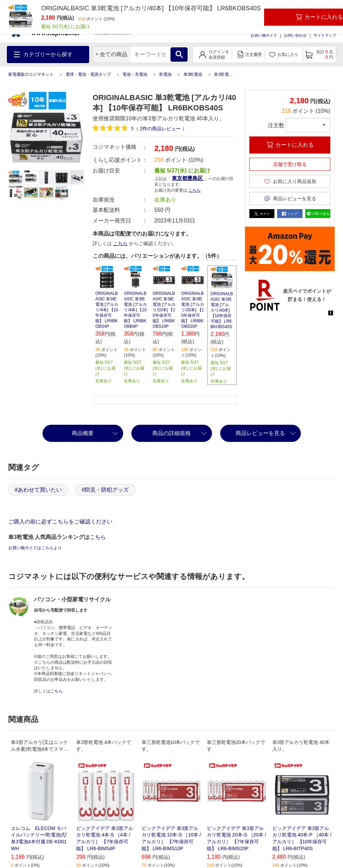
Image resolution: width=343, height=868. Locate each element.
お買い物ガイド (264, 35)
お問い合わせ (295, 35)
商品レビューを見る (260, 433)
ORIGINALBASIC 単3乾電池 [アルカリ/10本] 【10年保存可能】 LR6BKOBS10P (164, 310)
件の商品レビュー (161, 129)
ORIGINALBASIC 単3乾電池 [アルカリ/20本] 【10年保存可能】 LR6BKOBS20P (193, 310)
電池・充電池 (135, 74)
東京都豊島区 (188, 178)
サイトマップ (325, 35)
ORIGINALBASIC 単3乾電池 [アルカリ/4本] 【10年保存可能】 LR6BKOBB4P (135, 310)
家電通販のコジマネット (31, 74)
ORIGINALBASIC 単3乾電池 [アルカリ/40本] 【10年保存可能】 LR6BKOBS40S (222, 310)
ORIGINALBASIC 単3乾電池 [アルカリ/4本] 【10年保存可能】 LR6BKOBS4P (107, 310)
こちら (194, 190)
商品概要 (83, 433)
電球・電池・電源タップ (88, 74)
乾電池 (165, 74)
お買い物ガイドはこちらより (35, 548)
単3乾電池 (193, 74)
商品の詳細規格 (171, 433)
